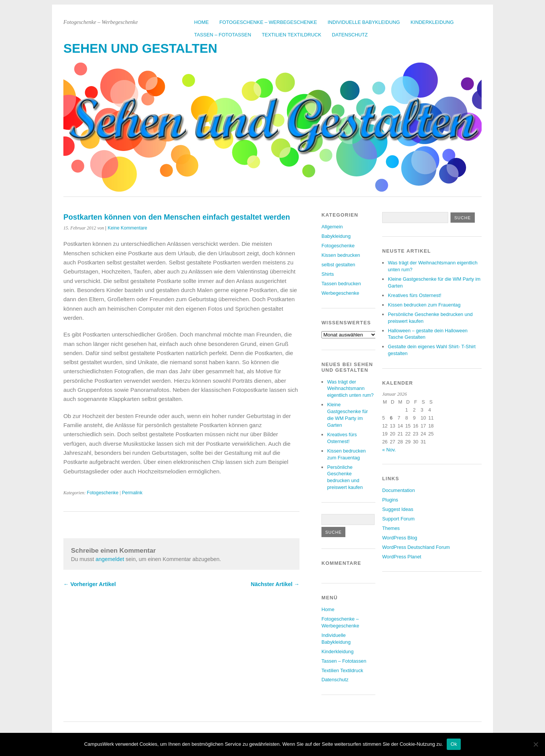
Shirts (328, 274)
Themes (391, 528)
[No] (536, 744)
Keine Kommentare (128, 228)
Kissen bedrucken (341, 255)
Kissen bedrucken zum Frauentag (424, 305)
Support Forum (398, 519)
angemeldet (110, 559)
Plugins (390, 500)
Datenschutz (350, 35)
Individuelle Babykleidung (364, 22)
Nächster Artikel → (275, 584)
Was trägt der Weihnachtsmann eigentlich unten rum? (350, 389)
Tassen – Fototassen (223, 35)
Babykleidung (336, 236)
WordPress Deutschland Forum (416, 547)
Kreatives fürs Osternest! (415, 295)
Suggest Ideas (398, 509)
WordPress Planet (402, 557)
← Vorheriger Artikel (90, 584)
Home (202, 22)
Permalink (132, 493)
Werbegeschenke (340, 293)
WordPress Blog (400, 538)
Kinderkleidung (432, 22)
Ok (454, 744)
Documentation (399, 490)
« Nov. (389, 450)
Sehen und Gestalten (140, 48)
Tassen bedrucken (341, 284)
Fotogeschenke (103, 493)
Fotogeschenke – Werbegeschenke (268, 22)
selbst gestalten (338, 265)
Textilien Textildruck (292, 35)
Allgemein (332, 227)
